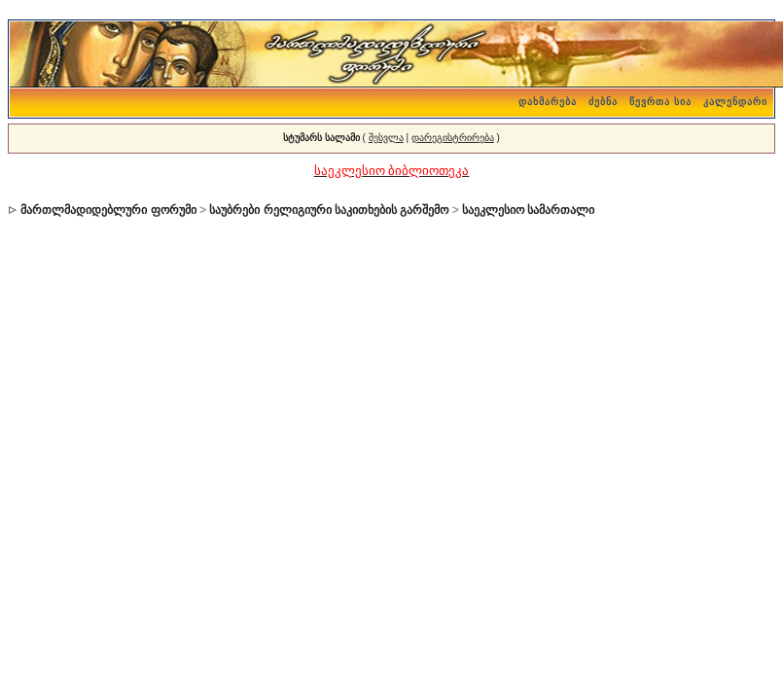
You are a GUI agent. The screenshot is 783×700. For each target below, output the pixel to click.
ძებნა (603, 102)
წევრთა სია (660, 102)
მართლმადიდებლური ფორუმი (108, 210)
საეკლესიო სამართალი (528, 210)
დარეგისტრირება (453, 138)
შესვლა (386, 138)
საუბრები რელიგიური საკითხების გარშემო (329, 210)
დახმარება (548, 102)
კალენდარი (735, 102)
